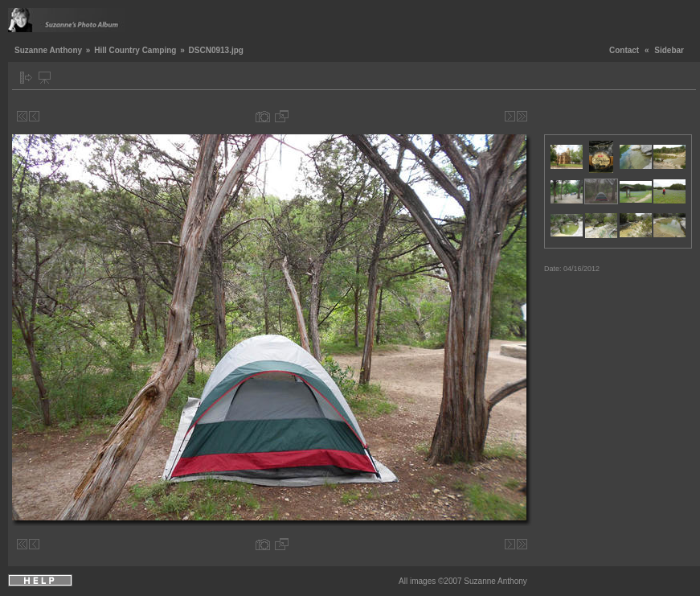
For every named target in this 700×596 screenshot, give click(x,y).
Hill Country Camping (135, 50)
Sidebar (669, 50)
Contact (624, 50)
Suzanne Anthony (48, 50)
